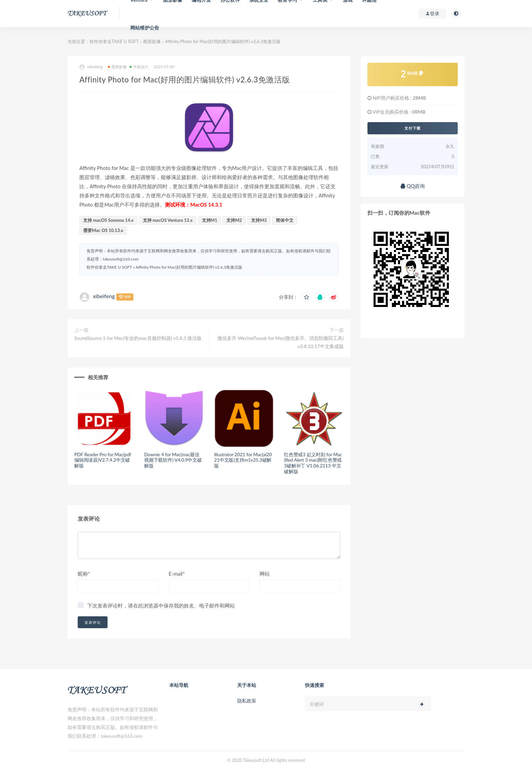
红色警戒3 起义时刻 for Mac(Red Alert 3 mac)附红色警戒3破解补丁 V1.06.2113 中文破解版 (313, 463)
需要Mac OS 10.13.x (103, 230)
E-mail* (177, 574)
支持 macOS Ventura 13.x (168, 220)
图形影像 (152, 41)
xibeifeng (91, 67)
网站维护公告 (145, 28)
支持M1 (210, 220)
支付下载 (413, 128)
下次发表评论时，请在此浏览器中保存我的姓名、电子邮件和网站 (161, 605)
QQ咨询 (413, 186)
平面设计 (139, 67)
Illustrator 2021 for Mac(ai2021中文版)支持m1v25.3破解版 (243, 460)
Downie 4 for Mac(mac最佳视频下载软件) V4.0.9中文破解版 (173, 460)
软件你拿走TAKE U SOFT (114, 41)
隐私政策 (247, 701)
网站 (265, 574)
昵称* (84, 574)
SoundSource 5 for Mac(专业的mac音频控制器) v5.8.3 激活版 (138, 338)
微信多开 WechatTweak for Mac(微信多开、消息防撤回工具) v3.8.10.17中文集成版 (281, 342)
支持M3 (259, 220)
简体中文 (285, 220)
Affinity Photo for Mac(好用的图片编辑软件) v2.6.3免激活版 (189, 267)
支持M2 (234, 220)
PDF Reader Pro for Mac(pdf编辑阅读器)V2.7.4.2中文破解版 (103, 460)
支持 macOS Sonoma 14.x (108, 220)
